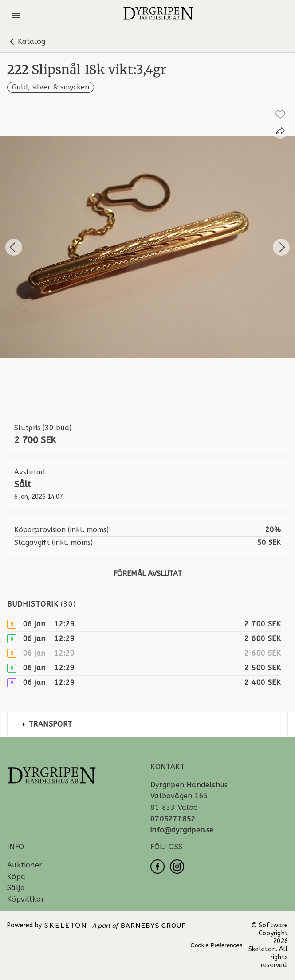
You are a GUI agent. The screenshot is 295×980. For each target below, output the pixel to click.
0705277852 (173, 819)
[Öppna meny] (16, 16)
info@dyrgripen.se (182, 830)
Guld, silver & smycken (51, 87)
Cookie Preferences (216, 945)
